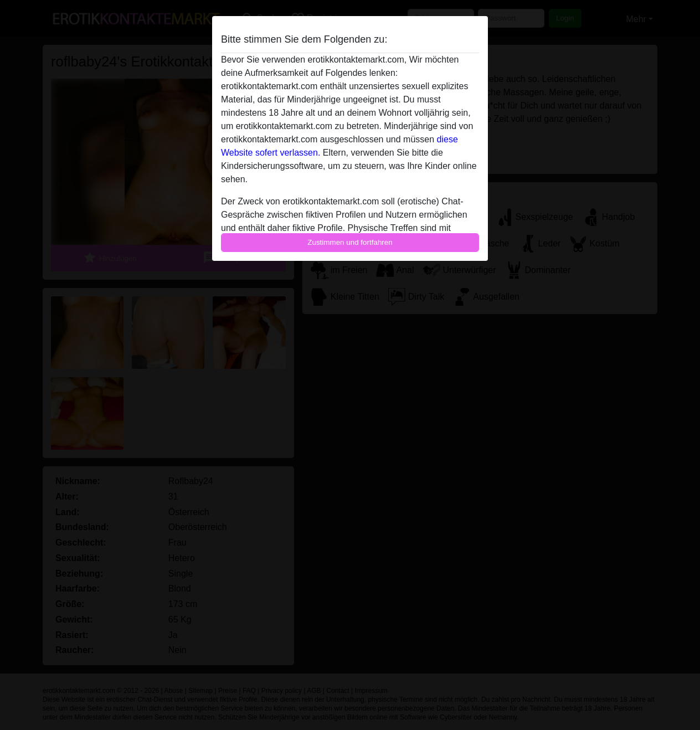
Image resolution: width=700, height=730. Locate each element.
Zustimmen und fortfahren (350, 242)
